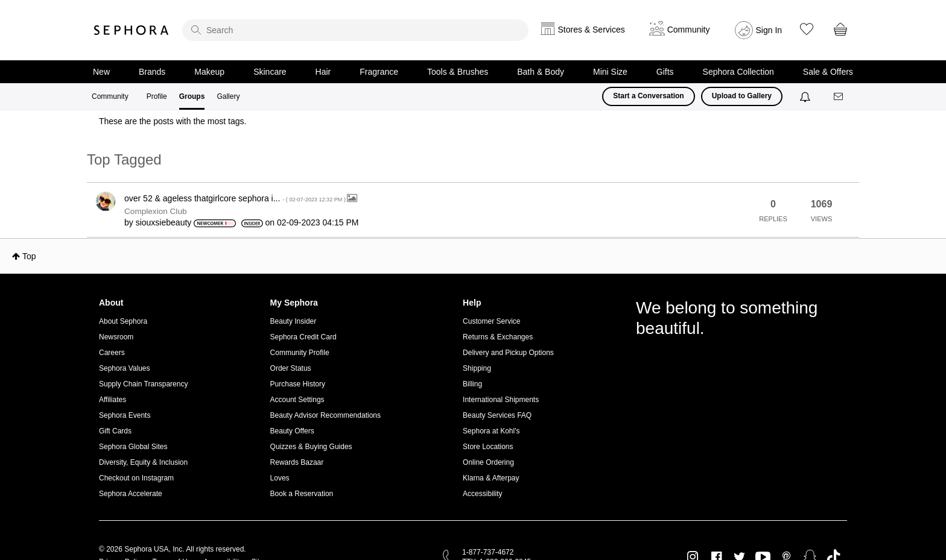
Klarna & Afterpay (491, 478)
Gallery (228, 96)
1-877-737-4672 (488, 552)
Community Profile (300, 353)
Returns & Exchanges (498, 337)
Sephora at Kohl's (491, 431)
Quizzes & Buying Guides (311, 447)
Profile (157, 96)
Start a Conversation (648, 96)
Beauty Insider (294, 321)
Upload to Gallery (742, 96)
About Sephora (123, 321)
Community (110, 96)
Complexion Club (156, 211)
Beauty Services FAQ (497, 415)
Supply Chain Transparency (143, 384)
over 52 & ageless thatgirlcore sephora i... (236, 198)
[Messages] (839, 97)
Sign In (769, 30)
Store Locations (488, 447)
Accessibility (482, 494)
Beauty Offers (292, 431)
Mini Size (610, 72)
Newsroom (116, 337)
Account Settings (297, 400)
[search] (355, 30)
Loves (280, 478)
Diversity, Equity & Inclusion (143, 462)
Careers (112, 353)
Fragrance (379, 72)
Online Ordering (488, 462)
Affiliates (113, 400)
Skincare (270, 72)
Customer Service (491, 321)
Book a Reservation (302, 494)
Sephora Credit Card (303, 337)
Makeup (209, 72)
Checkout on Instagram (136, 478)
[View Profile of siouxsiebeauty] (164, 222)
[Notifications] (806, 96)
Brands (152, 72)
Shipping (477, 368)
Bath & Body (541, 72)
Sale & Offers (828, 72)
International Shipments (501, 400)
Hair (323, 72)
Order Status (291, 368)
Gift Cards (115, 431)
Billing (472, 384)
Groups (192, 96)
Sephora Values (125, 368)
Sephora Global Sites (133, 447)
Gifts (665, 72)
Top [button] (29, 256)
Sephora (132, 30)
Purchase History (298, 384)
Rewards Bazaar (297, 462)
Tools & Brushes (458, 72)
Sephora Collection (738, 72)
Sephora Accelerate (131, 494)
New (101, 72)
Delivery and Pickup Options (508, 353)
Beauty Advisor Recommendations (325, 415)
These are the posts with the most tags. (173, 121)
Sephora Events (125, 415)
